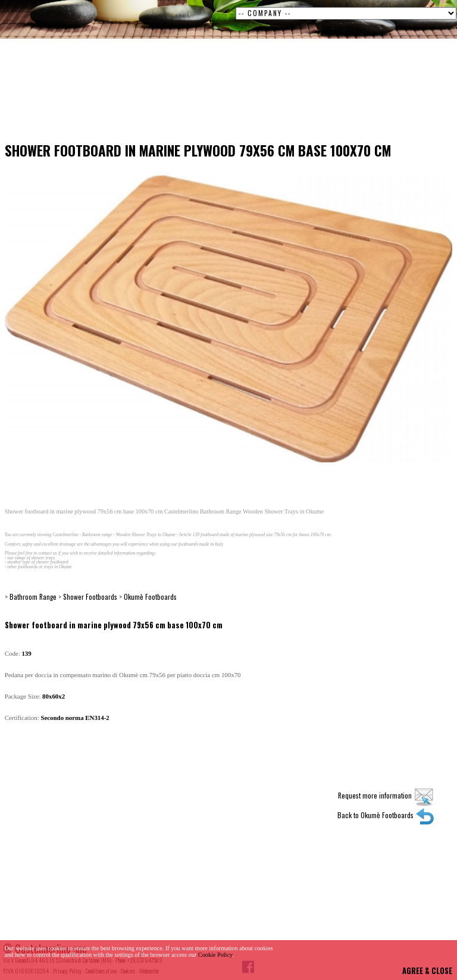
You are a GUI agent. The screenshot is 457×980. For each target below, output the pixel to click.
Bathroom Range (33, 597)
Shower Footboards (90, 597)
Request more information (386, 795)
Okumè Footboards (150, 597)
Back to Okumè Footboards (386, 815)
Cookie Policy (215, 955)
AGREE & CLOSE (427, 971)
